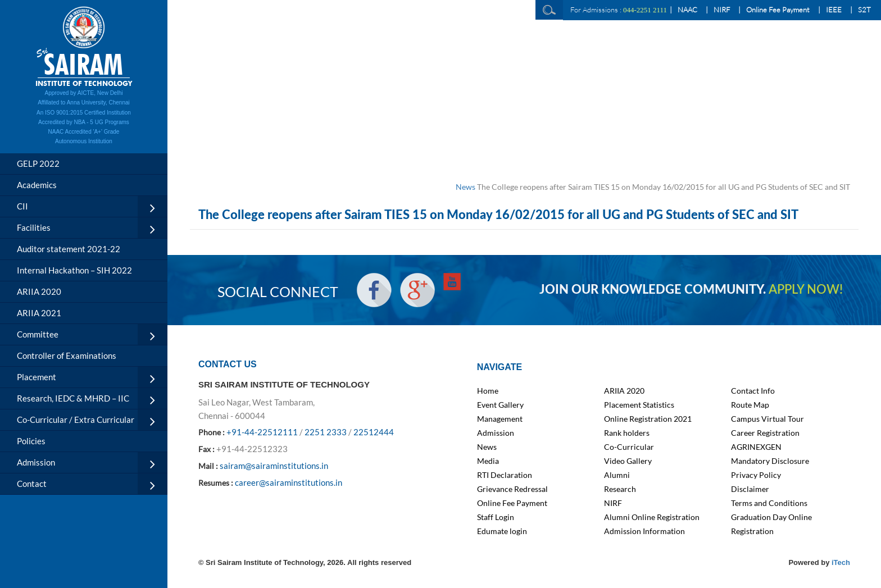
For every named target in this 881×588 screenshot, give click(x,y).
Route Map (750, 405)
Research (620, 489)
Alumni (617, 475)
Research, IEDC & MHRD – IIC (73, 398)
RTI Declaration (505, 475)
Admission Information (644, 531)
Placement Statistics (639, 405)
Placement (37, 377)
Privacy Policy (756, 475)
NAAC (687, 10)
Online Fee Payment (778, 10)
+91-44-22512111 (262, 432)
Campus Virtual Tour (768, 419)
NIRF (722, 10)
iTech (841, 562)
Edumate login (502, 531)
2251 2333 (326, 432)
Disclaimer (750, 489)
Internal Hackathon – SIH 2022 (74, 270)
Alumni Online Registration (652, 517)
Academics (37, 185)
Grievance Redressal (512, 489)
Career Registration (765, 433)
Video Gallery (628, 461)
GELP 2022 (38, 163)
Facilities (34, 227)
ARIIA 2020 (39, 291)
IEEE (834, 10)
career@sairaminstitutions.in (289, 482)
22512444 (374, 432)
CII (22, 206)
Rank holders (627, 433)
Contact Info (753, 391)
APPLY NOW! (806, 290)
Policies (31, 441)
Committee (38, 334)
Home (488, 391)
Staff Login (496, 517)
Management (500, 419)
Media (488, 461)
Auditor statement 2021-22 (69, 249)
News (466, 187)
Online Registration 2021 (648, 419)
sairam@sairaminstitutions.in (274, 466)
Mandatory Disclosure (770, 461)
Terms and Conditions (769, 503)
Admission (36, 462)
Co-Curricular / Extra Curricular (76, 420)
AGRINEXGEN (756, 447)
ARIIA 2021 (39, 313)
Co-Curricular (629, 447)
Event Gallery (500, 405)
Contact (32, 484)
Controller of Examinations (67, 355)
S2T (864, 10)
